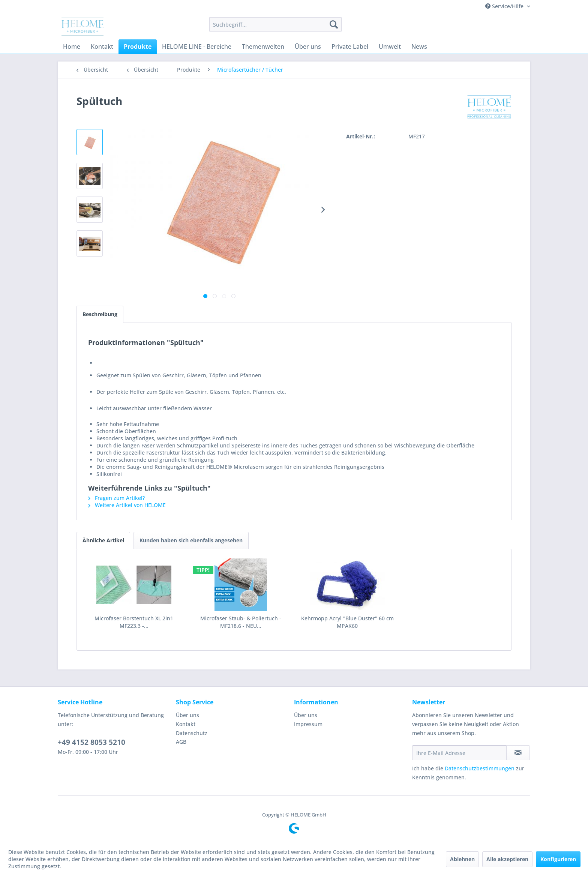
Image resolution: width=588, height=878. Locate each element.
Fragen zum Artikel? (116, 498)
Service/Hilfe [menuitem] (505, 6)
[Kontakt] (102, 47)
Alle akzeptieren (507, 859)
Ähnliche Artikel (103, 540)
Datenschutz (192, 733)
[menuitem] (275, 24)
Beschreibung (100, 314)
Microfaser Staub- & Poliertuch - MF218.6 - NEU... (241, 622)
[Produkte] (138, 47)
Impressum (308, 724)
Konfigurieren (558, 859)
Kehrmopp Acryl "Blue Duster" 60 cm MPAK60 (347, 622)
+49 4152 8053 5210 (91, 742)
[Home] (72, 47)
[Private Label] (350, 47)
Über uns (187, 715)
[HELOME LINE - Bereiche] (197, 47)
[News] (419, 47)
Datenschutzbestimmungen (480, 768)
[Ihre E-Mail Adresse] (459, 753)
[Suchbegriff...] (275, 24)
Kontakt (186, 724)
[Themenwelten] (263, 47)
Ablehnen (462, 859)
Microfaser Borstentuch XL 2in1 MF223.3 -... (134, 622)
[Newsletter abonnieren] (518, 753)
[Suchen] (334, 24)
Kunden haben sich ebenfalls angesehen (191, 540)
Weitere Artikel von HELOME (127, 505)
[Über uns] (308, 47)
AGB (181, 742)
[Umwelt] (390, 47)
